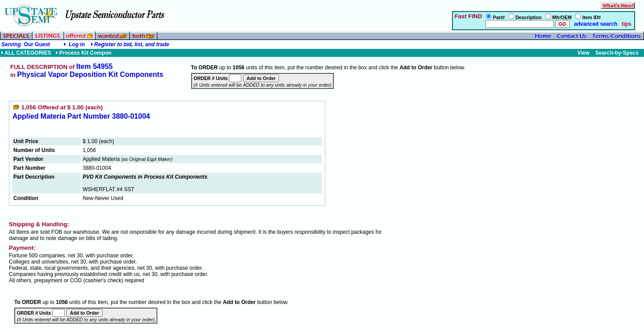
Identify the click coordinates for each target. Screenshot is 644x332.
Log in (77, 44)
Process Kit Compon (84, 53)
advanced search (595, 24)
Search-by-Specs (617, 53)
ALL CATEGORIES (26, 53)
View (583, 53)
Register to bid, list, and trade (132, 44)
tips (626, 24)
